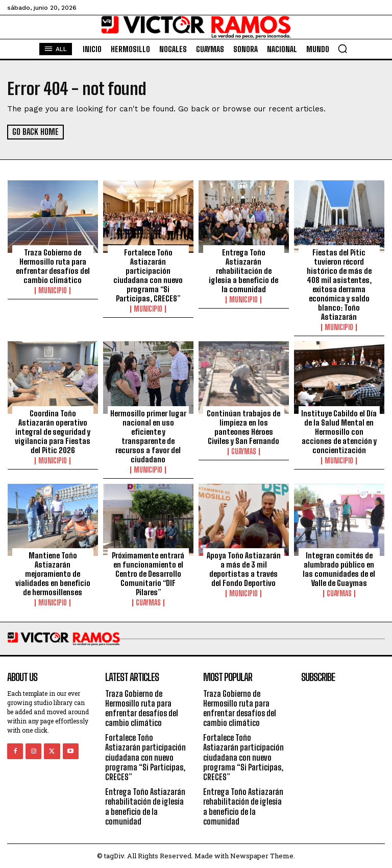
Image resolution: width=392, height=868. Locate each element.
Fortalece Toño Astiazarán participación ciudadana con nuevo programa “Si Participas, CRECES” (148, 275)
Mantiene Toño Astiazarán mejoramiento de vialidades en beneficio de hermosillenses (53, 574)
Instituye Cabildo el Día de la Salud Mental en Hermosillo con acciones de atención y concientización (339, 431)
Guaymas (244, 451)
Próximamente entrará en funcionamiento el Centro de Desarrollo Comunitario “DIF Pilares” (148, 574)
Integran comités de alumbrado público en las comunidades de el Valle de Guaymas (339, 569)
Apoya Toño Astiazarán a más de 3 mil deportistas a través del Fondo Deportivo (244, 569)
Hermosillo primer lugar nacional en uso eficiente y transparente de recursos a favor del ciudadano (148, 436)
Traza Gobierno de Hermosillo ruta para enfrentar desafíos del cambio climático (53, 266)
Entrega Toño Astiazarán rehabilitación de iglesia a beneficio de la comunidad (243, 271)
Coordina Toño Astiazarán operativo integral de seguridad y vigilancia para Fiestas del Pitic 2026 (53, 431)
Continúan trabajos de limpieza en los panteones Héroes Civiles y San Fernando (243, 427)
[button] (342, 49)
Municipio (53, 291)
